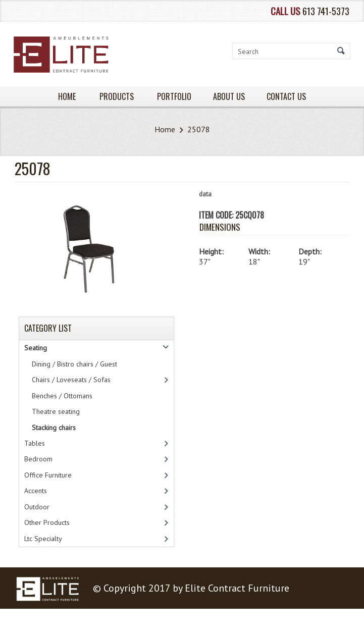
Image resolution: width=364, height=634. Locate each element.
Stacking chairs (54, 428)
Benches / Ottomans (62, 396)
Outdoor (37, 507)
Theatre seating (56, 411)
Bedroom (38, 459)
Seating (36, 348)
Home (165, 129)
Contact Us (286, 96)
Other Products (47, 522)
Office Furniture (48, 475)
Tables (35, 443)
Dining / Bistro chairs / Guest (74, 364)
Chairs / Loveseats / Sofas (71, 380)
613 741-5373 (326, 11)
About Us (229, 96)
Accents (36, 491)
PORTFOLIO (174, 96)
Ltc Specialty (43, 539)
